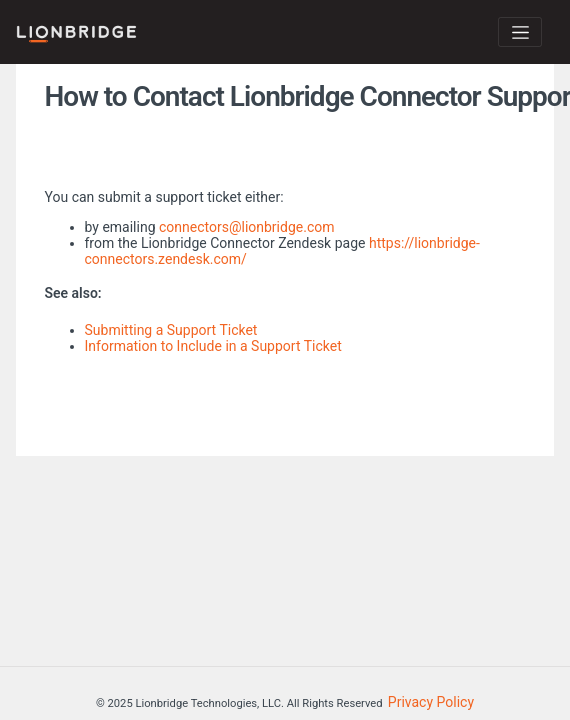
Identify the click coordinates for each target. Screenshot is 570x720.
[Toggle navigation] (520, 32)
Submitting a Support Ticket (171, 330)
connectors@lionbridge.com (247, 227)
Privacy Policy (431, 702)
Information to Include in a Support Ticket (213, 346)
